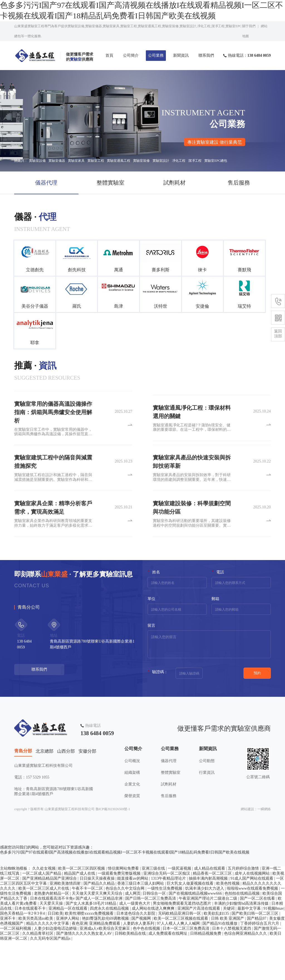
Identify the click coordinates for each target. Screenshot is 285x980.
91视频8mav (274, 947)
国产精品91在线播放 (220, 962)
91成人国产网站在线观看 (252, 917)
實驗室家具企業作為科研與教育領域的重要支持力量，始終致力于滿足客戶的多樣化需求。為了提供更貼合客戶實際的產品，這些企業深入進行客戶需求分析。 (53, 544)
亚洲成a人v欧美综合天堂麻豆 (105, 967)
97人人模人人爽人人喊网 (179, 962)
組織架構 (132, 804)
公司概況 (132, 793)
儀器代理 (46, 183)
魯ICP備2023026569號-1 (113, 848)
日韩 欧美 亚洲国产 (228, 957)
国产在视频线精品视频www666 (196, 932)
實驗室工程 (96, 161)
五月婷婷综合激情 (244, 907)
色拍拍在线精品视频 (243, 932)
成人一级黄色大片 (135, 942)
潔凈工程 (195, 161)
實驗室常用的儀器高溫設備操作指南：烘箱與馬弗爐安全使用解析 (53, 437)
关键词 (229, 947)
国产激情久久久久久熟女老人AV (85, 972)
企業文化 (132, 816)
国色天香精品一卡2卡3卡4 (23, 952)
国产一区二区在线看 (258, 937)
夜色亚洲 (80, 962)
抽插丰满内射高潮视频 (209, 917)
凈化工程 (179, 161)
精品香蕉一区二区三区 (213, 912)
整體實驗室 (110, 183)
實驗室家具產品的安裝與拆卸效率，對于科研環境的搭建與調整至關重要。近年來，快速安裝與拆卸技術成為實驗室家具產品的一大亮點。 (192, 499)
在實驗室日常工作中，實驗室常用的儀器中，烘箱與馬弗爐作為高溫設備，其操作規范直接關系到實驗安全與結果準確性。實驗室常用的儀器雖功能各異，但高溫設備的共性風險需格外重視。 (53, 457)
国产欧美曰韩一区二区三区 (255, 952)
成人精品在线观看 (210, 907)
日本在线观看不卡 (31, 947)
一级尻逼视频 (180, 907)
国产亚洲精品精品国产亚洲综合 (50, 917)
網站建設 (247, 848)
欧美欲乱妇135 (217, 952)
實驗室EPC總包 (216, 161)
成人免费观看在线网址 (168, 972)
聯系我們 (206, 55)
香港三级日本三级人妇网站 (141, 922)
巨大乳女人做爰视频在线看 (191, 922)
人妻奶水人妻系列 (139, 962)
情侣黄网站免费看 (124, 907)
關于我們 (249, 26)
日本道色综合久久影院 (136, 952)
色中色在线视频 (147, 967)
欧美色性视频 (229, 922)
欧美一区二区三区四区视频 (82, 907)
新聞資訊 (181, 55)
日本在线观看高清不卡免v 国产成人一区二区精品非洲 (77, 937)
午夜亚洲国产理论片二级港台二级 (208, 937)
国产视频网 (142, 957)
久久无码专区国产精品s (51, 977)
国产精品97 (257, 957)
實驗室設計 (161, 161)
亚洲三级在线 (154, 907)
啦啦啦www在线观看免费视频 (253, 927)
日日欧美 (55, 952)
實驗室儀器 (57, 161)
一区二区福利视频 (16, 967)
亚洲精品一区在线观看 (68, 947)
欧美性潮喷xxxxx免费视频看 (90, 952)
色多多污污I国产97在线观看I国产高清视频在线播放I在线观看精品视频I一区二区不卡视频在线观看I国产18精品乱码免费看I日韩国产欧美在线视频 (125, 891)
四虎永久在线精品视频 (110, 947)
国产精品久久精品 (100, 922)
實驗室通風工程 (119, 161)
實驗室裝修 (141, 161)
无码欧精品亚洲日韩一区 (180, 952)
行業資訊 (207, 804)
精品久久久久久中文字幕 (48, 962)
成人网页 (133, 932)
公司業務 (156, 55)
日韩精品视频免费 (206, 972)
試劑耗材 (175, 183)
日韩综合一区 (155, 932)
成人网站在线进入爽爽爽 (154, 947)
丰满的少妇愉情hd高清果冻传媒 (242, 942)
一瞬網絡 (264, 848)
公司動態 (207, 793)
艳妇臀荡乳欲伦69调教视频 (106, 957)
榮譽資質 (132, 828)
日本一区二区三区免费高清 (186, 967)
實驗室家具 (76, 161)
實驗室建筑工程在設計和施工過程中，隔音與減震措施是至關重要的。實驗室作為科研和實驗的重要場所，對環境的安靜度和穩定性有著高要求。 (53, 499)
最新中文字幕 (250, 947)
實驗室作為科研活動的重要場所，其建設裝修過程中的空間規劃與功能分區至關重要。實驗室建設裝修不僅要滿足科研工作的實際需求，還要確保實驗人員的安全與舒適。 (192, 544)
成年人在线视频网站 (253, 912)
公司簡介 (131, 55)
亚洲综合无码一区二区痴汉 (167, 912)
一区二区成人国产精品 (42, 912)
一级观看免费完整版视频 (120, 912)
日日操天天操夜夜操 (98, 917)
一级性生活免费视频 (165, 927)
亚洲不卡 (8, 957)
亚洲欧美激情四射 (66, 922)
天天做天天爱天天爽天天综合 (98, 932)
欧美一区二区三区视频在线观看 (181, 957)
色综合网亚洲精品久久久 (246, 972)
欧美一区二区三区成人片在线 (44, 927)
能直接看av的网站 (133, 917)
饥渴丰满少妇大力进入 (205, 927)
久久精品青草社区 (38, 972)
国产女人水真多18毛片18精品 (92, 942)
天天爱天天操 (52, 942)
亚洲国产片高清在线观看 (199, 947)
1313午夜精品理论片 (169, 917)
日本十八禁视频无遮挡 (232, 967)
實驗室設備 (37, 161)
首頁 (109, 55)
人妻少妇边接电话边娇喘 (56, 967)
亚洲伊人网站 (68, 957)
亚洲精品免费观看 (105, 962)
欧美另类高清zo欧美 (36, 957)
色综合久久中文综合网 (126, 927)
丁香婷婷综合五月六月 (260, 962)
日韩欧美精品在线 (131, 972)
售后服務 (239, 183)
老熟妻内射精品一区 (52, 932)
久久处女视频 (45, 907)
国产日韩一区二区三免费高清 (151, 937)
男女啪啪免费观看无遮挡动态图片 (183, 942)
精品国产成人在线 (80, 912)
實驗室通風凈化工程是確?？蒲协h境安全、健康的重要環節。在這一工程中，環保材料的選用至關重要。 (192, 449)
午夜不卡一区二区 (88, 927)
